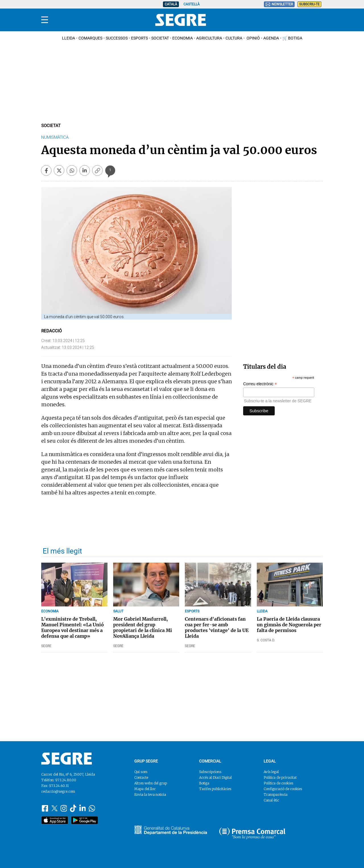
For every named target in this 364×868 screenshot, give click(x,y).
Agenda (271, 38)
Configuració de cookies (283, 789)
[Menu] (45, 20)
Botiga (204, 783)
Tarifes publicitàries (215, 789)
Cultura (234, 38)
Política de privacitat (280, 777)
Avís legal (271, 772)
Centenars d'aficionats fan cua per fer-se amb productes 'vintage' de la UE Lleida (217, 627)
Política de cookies (278, 783)
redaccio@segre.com (58, 791)
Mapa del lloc (145, 789)
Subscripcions (210, 772)
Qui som (141, 772)
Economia (183, 38)
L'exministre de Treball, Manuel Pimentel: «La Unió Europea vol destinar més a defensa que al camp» (73, 627)
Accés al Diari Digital (215, 777)
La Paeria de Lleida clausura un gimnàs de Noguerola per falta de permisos (289, 625)
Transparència (276, 795)
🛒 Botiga (292, 38)
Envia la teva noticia (150, 795)
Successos (117, 38)
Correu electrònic (260, 384)
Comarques (90, 38)
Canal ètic (271, 800)
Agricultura (209, 38)
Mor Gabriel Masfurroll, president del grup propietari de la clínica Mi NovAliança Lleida (143, 627)
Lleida (69, 38)
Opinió (253, 38)
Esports (139, 38)
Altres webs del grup (151, 783)
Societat (160, 38)
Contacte (141, 777)
